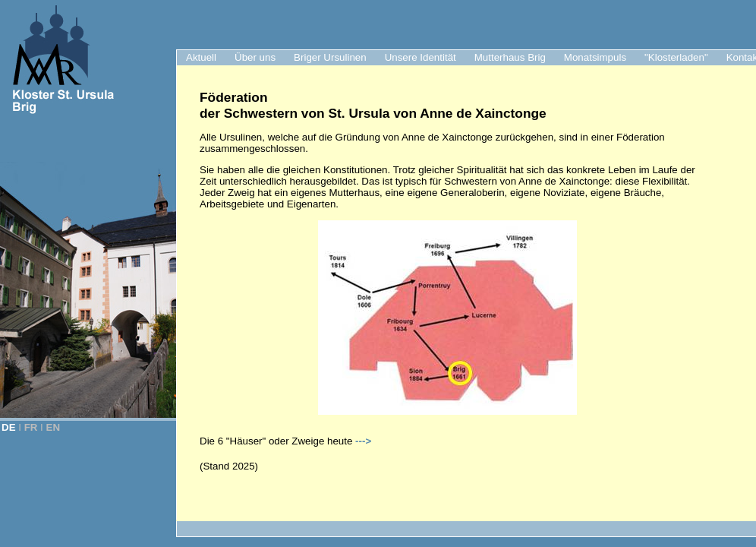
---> (363, 441)
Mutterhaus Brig (510, 57)
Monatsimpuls (595, 57)
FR (31, 427)
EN (54, 427)
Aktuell (201, 57)
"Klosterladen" (676, 57)
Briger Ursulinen (330, 57)
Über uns (255, 57)
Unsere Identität (421, 57)
